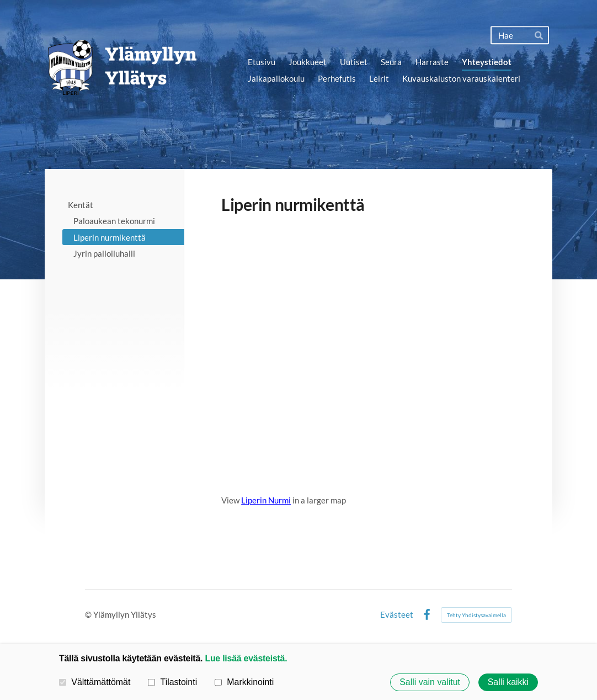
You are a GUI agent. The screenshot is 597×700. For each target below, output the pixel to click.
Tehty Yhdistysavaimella (476, 615)
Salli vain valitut (430, 682)
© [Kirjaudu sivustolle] (89, 614)
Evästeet (397, 615)
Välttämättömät (95, 682)
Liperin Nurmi (266, 500)
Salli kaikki (508, 682)
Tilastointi (172, 682)
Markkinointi (244, 682)
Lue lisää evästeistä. (246, 658)
